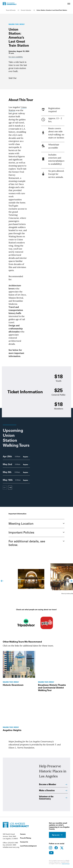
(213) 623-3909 (11, 845)
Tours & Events (11, 10)
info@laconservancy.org (11, 847)
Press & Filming (26, 838)
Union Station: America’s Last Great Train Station (52, 10)
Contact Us (24, 842)
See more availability (16, 57)
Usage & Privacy (66, 864)
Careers (23, 834)
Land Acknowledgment (28, 846)
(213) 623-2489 (13, 843)
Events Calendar (26, 10)
